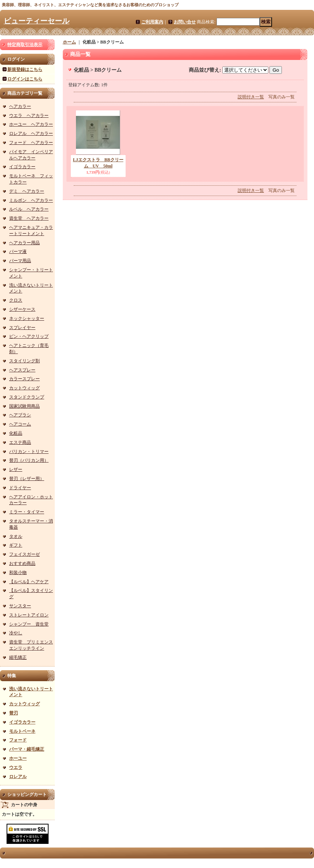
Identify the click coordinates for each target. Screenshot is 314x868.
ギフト (16, 545)
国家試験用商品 (24, 406)
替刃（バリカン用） (29, 460)
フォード (18, 740)
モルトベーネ (22, 731)
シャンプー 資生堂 (29, 624)
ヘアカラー (20, 106)
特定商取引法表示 (25, 45)
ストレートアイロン (29, 615)
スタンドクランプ (27, 397)
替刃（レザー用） (27, 479)
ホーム (69, 42)
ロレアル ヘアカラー (31, 133)
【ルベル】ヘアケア (29, 582)
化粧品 (16, 433)
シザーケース (22, 309)
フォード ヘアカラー (31, 143)
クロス (16, 300)
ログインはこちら (25, 79)
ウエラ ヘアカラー (29, 116)
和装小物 (18, 573)
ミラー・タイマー (27, 512)
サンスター (20, 606)
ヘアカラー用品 (24, 243)
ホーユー (18, 758)
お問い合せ (185, 22)
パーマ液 (18, 252)
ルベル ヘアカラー (29, 209)
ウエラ (16, 767)
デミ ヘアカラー (27, 191)
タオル (16, 536)
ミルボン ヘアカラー (31, 200)
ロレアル (18, 777)
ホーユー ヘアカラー (31, 124)
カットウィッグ (24, 388)
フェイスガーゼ (24, 554)
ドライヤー (20, 488)
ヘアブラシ (20, 415)
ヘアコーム (20, 424)
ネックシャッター (27, 318)
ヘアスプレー (22, 370)
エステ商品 (20, 442)
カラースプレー (24, 379)
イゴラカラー (22, 167)
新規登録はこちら (25, 69)
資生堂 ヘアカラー (29, 218)
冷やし (16, 633)
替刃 (14, 713)
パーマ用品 (20, 261)
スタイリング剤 (24, 361)
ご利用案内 (152, 22)
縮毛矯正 (18, 657)
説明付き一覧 (251, 97)
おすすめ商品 (22, 563)
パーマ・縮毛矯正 (27, 749)
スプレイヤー (22, 328)
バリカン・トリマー (29, 452)
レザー (16, 469)
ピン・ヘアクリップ (29, 336)
